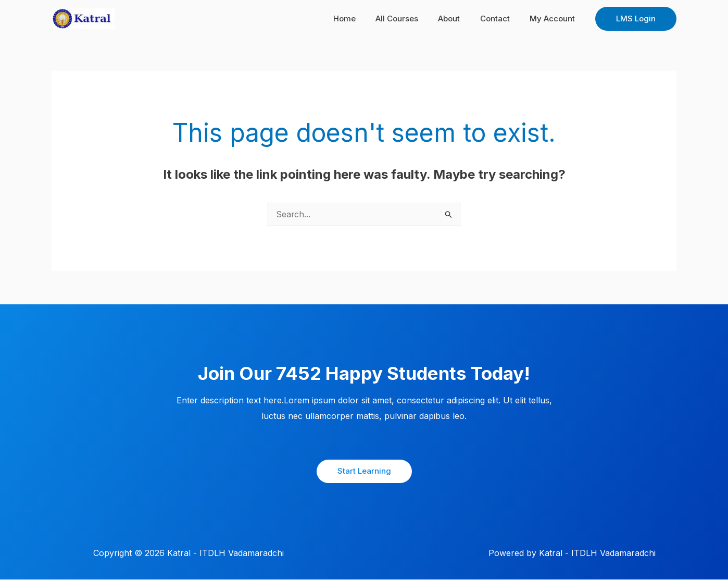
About (460, 18)
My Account (554, 18)
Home (364, 18)
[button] (636, 19)
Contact (501, 18)
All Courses (412, 18)
